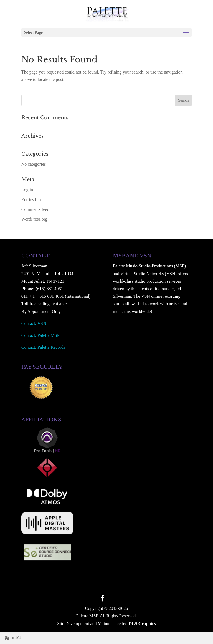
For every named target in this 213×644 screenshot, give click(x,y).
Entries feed (32, 200)
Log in (27, 190)
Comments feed (35, 209)
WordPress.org (34, 219)
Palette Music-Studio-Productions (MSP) (149, 266)
